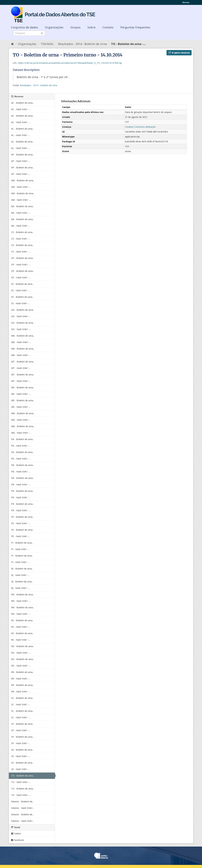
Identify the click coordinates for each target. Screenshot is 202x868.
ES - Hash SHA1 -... (21, 290)
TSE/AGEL (47, 44)
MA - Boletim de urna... (23, 336)
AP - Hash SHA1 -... (21, 161)
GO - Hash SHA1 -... (21, 316)
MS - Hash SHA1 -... (21, 394)
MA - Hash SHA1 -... (21, 342)
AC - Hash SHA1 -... (21, 109)
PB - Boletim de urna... (23, 465)
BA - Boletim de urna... (23, 206)
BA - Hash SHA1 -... (21, 213)
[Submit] (42, 33)
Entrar (186, 2)
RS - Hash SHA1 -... (21, 627)
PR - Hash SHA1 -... (21, 497)
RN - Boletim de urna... (23, 594)
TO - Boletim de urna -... (128, 44)
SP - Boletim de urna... (22, 724)
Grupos (75, 27)
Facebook (18, 840)
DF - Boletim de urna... (23, 258)
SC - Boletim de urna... (22, 698)
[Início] (12, 44)
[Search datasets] (29, 33)
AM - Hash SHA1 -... (21, 187)
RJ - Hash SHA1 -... (20, 575)
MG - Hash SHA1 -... (21, 420)
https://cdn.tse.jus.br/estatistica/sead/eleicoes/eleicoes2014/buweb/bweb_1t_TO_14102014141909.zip (70, 63)
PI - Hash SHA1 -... (20, 549)
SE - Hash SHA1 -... (21, 756)
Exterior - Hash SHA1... (23, 808)
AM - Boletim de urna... (23, 180)
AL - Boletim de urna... (22, 129)
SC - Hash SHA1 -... (21, 704)
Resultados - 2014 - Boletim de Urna (82, 44)
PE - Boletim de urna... (22, 517)
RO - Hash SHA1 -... (21, 653)
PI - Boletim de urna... (22, 543)
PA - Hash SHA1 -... (21, 446)
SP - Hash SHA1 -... (21, 730)
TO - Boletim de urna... (23, 776)
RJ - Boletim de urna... (22, 569)
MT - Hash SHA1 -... (21, 368)
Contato (108, 27)
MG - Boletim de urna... (23, 413)
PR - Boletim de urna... (23, 491)
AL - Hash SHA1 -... (21, 135)
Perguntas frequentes (135, 27)
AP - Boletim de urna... (23, 155)
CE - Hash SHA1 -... (21, 239)
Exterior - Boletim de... (22, 801)
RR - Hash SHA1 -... (21, 679)
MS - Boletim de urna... (23, 387)
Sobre (91, 27)
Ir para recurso (179, 53)
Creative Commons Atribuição (140, 127)
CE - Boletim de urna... (22, 232)
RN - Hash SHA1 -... (21, 601)
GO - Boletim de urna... (23, 310)
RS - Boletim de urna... (22, 620)
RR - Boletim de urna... (23, 672)
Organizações (54, 27)
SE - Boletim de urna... (22, 750)
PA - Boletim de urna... (23, 439)
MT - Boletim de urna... (23, 362)
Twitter (16, 834)
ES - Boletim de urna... (22, 284)
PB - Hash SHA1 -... (21, 472)
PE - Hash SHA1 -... (21, 523)
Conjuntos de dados (25, 27)
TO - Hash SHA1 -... (21, 782)
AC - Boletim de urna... (23, 103)
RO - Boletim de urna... (23, 646)
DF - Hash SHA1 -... (21, 265)
